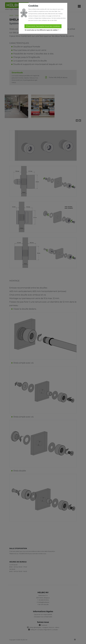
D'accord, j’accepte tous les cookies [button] (43, 26)
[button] (43, 30)
